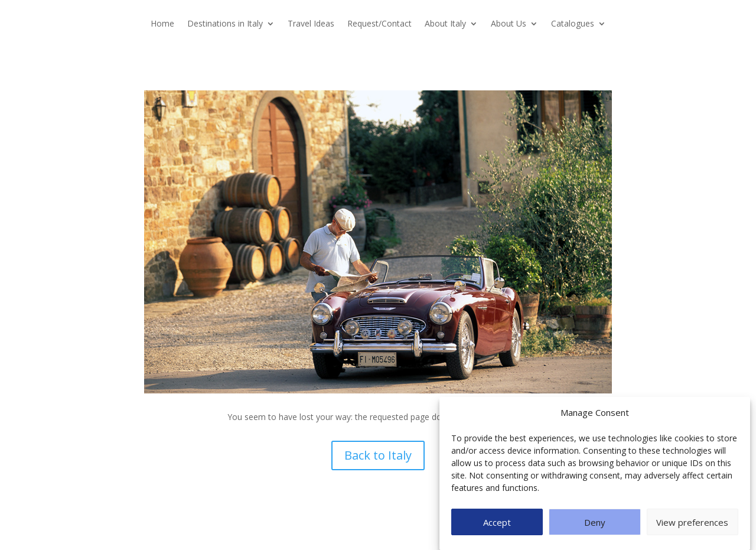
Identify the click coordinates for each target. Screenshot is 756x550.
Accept (497, 522)
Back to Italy (378, 455)
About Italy (445, 24)
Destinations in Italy (225, 24)
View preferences (692, 522)
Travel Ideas (311, 24)
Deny (595, 522)
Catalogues (573, 24)
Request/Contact (379, 24)
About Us (509, 24)
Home (162, 24)
